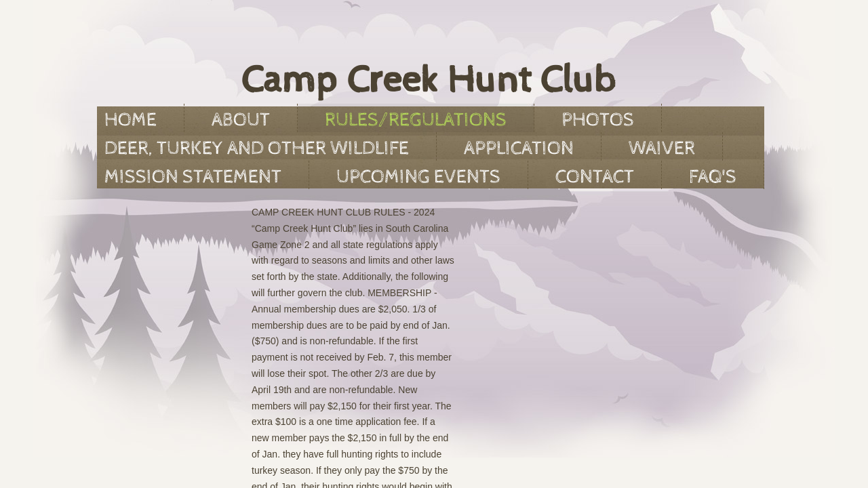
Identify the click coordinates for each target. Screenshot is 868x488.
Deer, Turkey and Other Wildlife (257, 148)
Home (131, 120)
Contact (595, 177)
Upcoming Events (418, 177)
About (241, 120)
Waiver (662, 148)
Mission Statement (193, 177)
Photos (598, 120)
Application (519, 148)
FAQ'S (713, 177)
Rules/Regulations (416, 120)
